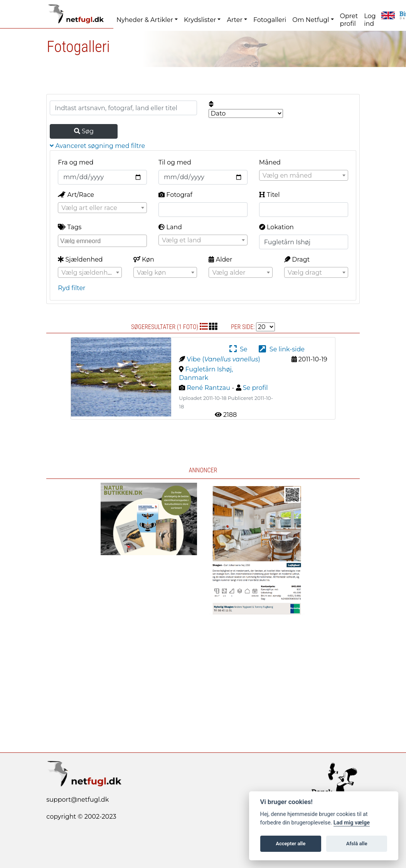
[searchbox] (103, 240)
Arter (234, 20)
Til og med (175, 162)
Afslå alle (357, 844)
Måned (270, 162)
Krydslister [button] (200, 20)
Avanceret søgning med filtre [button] (97, 146)
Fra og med (76, 162)
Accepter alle (291, 844)
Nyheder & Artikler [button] (145, 20)
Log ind (370, 20)
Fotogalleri (270, 20)
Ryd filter (72, 288)
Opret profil (349, 20)
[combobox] (304, 175)
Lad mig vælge (352, 823)
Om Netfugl (311, 20)
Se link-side (281, 349)
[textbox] (304, 176)
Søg (84, 131)
